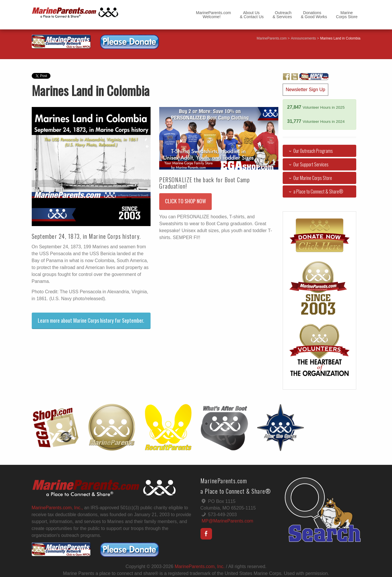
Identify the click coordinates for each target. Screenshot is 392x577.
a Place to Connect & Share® (315, 191)
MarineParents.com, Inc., (57, 508)
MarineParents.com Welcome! (213, 15)
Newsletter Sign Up (306, 90)
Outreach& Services (282, 15)
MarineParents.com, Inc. (199, 566)
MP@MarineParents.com (227, 521)
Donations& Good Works (314, 15)
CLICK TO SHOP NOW (185, 201)
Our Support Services (308, 164)
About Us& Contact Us (252, 15)
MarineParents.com (272, 38)
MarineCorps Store (347, 15)
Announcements (304, 38)
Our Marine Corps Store (310, 178)
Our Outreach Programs (310, 151)
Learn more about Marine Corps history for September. (91, 320)
